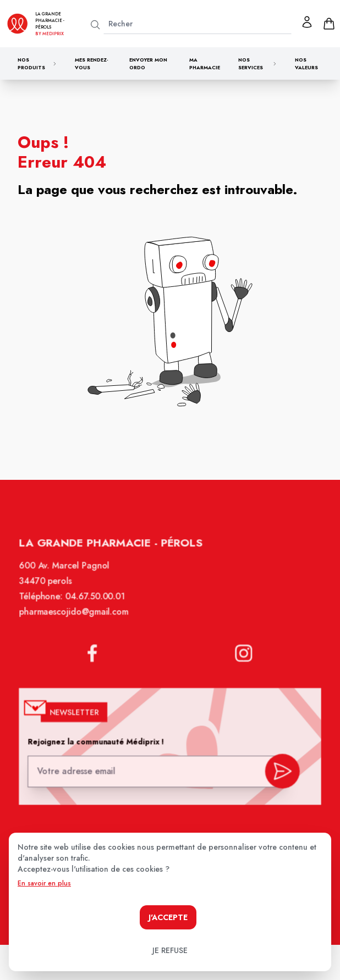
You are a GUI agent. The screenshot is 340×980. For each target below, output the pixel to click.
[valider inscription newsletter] (279, 771)
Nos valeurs (306, 63)
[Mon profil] (307, 22)
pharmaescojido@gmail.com (76, 618)
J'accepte (168, 917)
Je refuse (170, 950)
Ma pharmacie (205, 63)
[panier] (329, 24)
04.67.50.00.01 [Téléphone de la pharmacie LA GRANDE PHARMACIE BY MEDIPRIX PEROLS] (97, 603)
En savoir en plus (44, 883)
